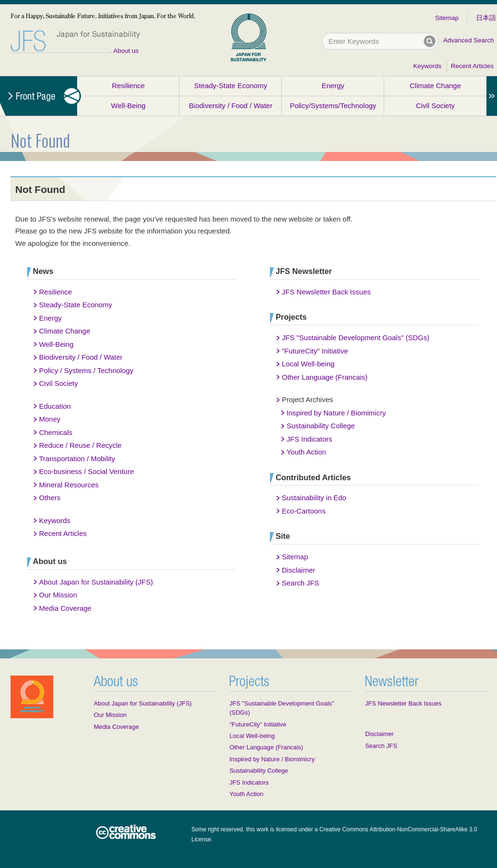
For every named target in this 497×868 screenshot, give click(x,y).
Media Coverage (65, 608)
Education (55, 406)
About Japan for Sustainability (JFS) (96, 582)
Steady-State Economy (231, 86)
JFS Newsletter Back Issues (326, 292)
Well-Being (128, 106)
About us (126, 51)
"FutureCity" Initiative (315, 351)
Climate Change (436, 86)
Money (50, 419)
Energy (333, 86)
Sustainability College (321, 426)
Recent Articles (472, 66)
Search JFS (300, 583)
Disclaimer (298, 570)
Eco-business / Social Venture (86, 471)
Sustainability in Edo (314, 498)
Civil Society (436, 106)
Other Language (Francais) (325, 377)
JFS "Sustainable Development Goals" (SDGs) (356, 338)
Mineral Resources (69, 485)
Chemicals (56, 432)
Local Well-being (308, 364)
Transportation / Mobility (77, 459)
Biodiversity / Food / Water (231, 106)
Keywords (427, 66)
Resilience (128, 86)
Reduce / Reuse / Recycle (80, 445)
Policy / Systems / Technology (86, 370)
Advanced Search (469, 40)
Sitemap (447, 18)
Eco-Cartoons (304, 511)
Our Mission (58, 595)
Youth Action (306, 452)
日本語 (486, 18)
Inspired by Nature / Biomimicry (336, 413)
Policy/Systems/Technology (333, 106)
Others (50, 498)
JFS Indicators (309, 439)
